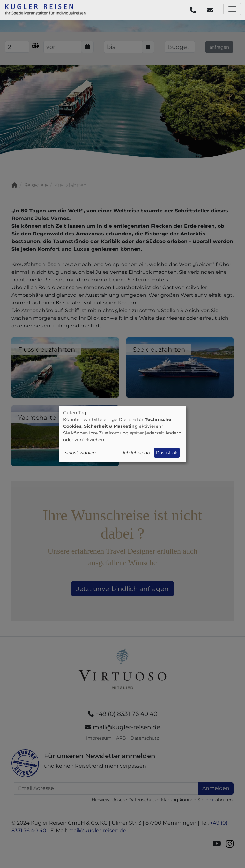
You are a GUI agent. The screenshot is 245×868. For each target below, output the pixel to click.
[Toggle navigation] (232, 9)
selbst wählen (80, 453)
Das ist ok (167, 453)
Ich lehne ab (136, 453)
